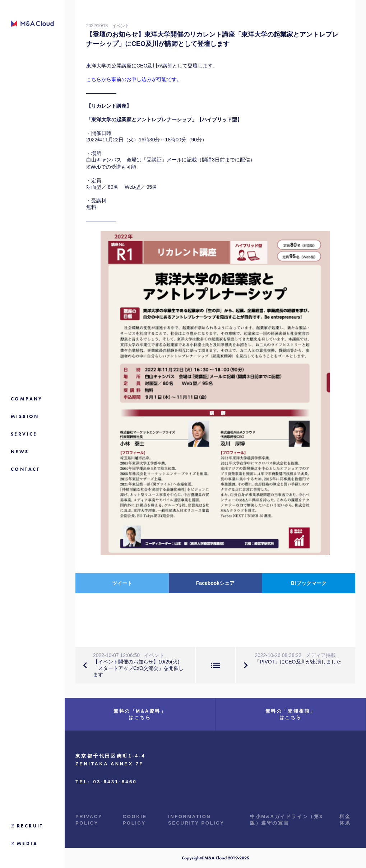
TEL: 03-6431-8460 (106, 782)
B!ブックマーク (309, 583)
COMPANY (27, 399)
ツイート (122, 583)
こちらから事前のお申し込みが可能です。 (134, 79)
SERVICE (24, 434)
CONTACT (26, 469)
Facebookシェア (215, 583)
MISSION (25, 416)
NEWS (20, 452)
